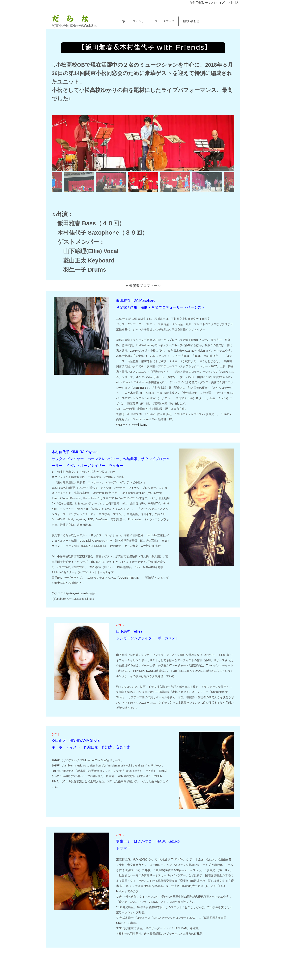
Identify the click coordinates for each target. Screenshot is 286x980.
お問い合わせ (191, 21)
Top (123, 21)
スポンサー (140, 21)
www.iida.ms (139, 425)
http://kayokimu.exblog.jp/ (80, 593)
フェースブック (165, 21)
